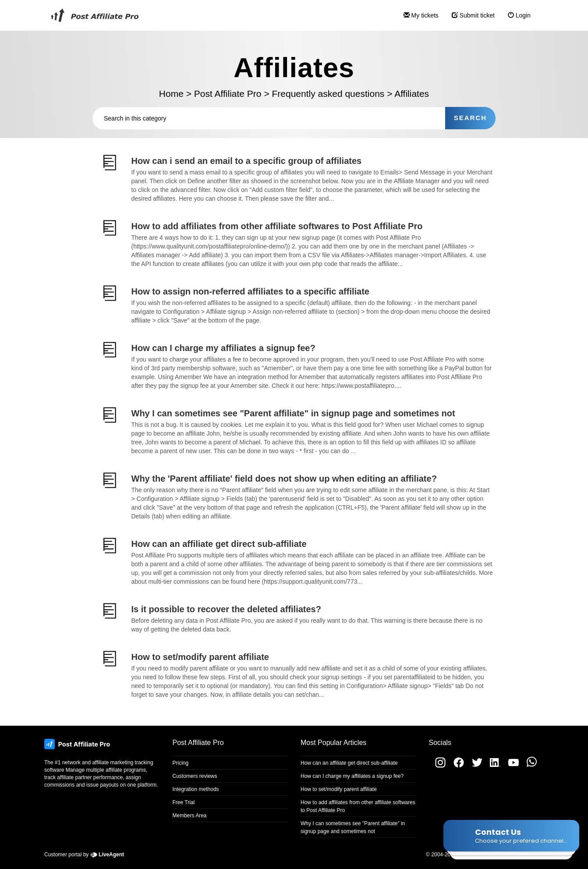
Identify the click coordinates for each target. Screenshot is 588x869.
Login (516, 19)
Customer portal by (84, 855)
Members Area (190, 816)
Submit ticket (470, 19)
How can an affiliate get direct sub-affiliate (349, 763)
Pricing (181, 763)
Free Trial (184, 802)
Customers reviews (195, 776)
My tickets (418, 19)
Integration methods (196, 789)
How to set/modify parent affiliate (339, 789)
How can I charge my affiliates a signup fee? (352, 776)
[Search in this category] (269, 118)
